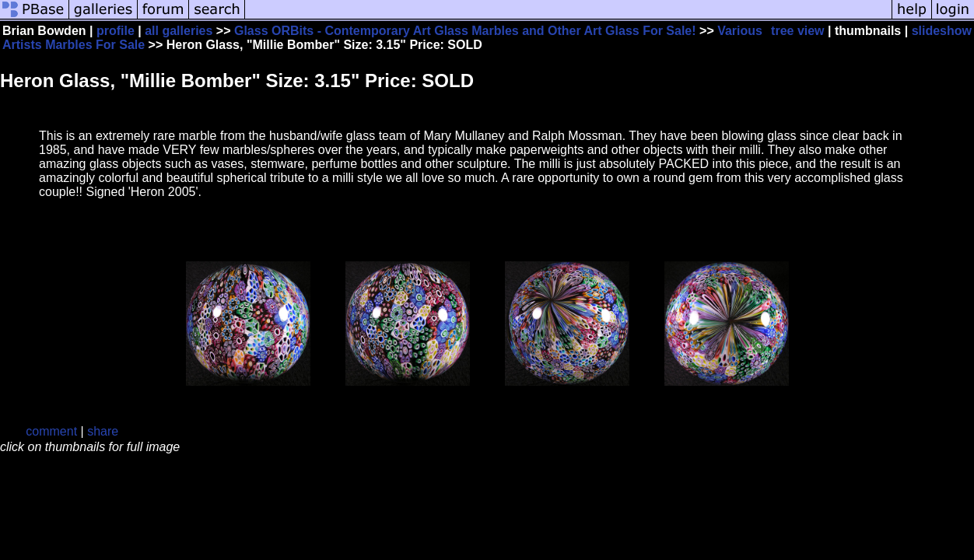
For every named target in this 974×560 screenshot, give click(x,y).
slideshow (942, 31)
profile (116, 31)
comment (51, 431)
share (103, 431)
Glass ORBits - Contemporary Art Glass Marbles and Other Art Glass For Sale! (465, 31)
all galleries (179, 31)
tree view (797, 31)
